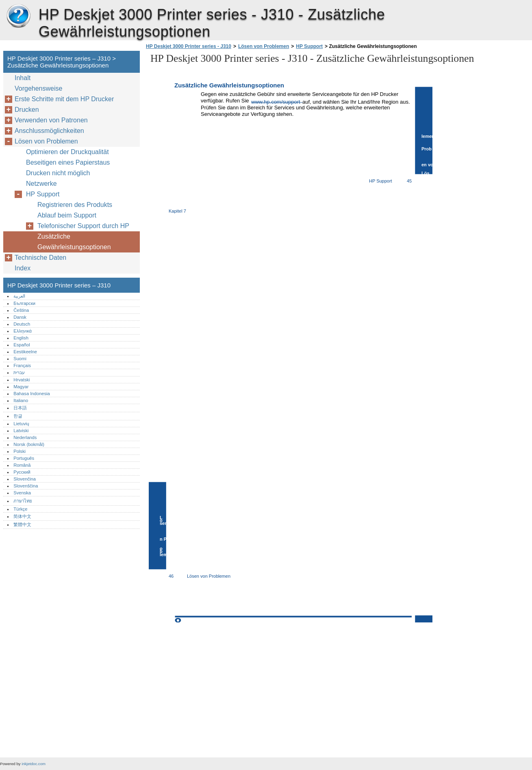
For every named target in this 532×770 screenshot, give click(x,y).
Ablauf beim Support (67, 215)
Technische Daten (40, 258)
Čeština (21, 310)
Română (22, 465)
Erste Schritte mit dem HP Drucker (64, 99)
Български (24, 303)
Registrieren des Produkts (75, 205)
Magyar (21, 387)
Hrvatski (22, 380)
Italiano (21, 400)
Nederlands (25, 437)
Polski (20, 451)
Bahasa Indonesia (32, 394)
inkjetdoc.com (34, 764)
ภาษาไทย (23, 501)
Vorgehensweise (38, 88)
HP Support (309, 46)
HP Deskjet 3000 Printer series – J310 (18, 16)
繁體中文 (22, 524)
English (21, 338)
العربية (19, 296)
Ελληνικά (23, 331)
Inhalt (23, 78)
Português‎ (24, 458)
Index (23, 268)
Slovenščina (26, 486)
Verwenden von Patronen (51, 120)
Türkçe (20, 509)
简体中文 (22, 516)
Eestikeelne (25, 352)
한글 (18, 416)
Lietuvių (21, 424)
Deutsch (22, 324)
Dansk (20, 317)
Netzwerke (41, 184)
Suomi (20, 359)
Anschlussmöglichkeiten (49, 131)
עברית (19, 372)
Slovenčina (25, 479)
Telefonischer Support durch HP (83, 226)
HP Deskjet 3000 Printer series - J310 (189, 46)
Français (22, 365)
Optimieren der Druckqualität (67, 152)
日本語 (20, 408)
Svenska (22, 493)
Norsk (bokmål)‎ (29, 444)
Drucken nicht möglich (58, 173)
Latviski (21, 431)
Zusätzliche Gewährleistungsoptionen (74, 242)
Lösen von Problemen (264, 46)
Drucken (27, 110)
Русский (22, 472)
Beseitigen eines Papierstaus (68, 162)
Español (22, 345)
